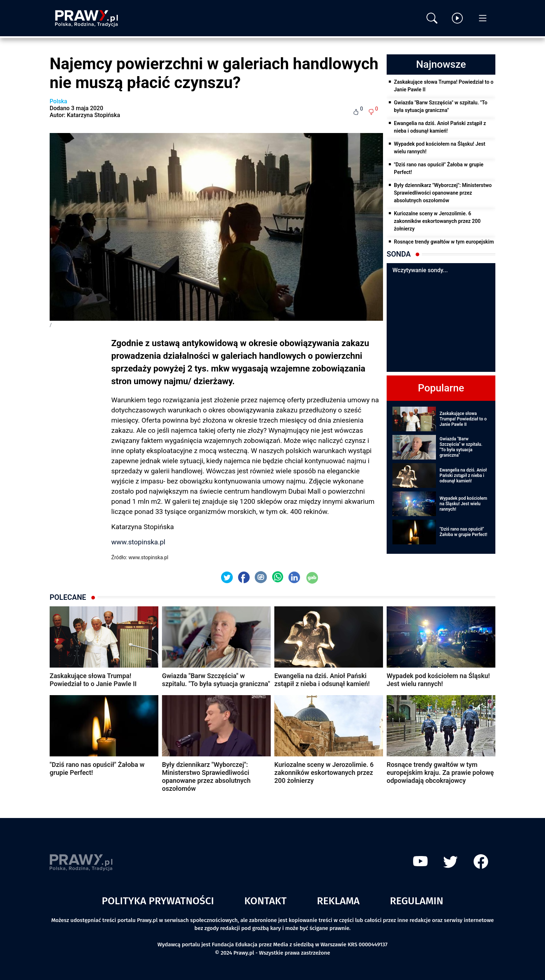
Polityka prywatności (158, 901)
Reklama (338, 901)
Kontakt (265, 901)
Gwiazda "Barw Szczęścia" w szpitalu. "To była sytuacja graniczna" (441, 106)
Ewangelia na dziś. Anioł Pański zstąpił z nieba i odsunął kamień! (440, 127)
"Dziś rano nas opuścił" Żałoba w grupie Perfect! (439, 168)
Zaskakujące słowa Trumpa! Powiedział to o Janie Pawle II (444, 86)
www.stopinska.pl (138, 542)
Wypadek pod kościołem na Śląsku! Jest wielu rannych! (440, 148)
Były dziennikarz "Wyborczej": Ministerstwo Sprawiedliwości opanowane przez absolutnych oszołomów (443, 193)
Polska (58, 101)
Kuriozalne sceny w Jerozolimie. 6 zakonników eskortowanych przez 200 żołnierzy (437, 221)
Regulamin (417, 901)
